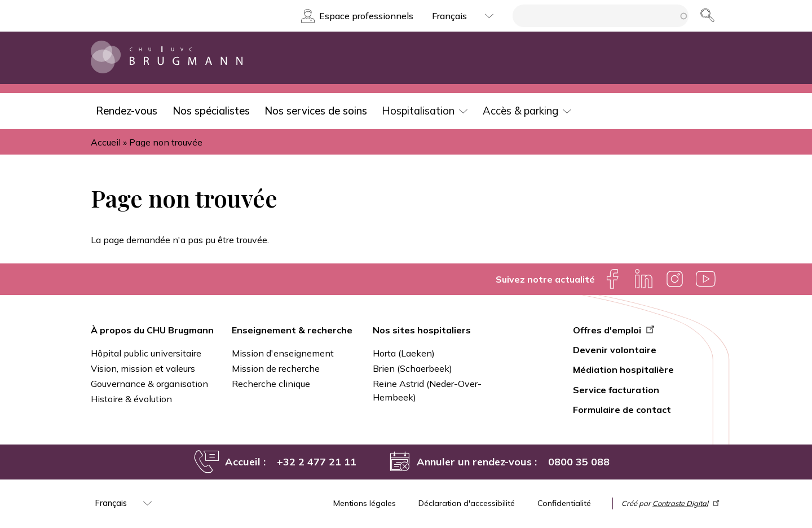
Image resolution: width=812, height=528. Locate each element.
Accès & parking (520, 111)
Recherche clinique (271, 384)
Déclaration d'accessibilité (467, 503)
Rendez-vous (127, 111)
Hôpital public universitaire (146, 353)
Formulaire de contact (622, 410)
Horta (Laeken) (404, 353)
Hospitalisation (418, 111)
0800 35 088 (579, 462)
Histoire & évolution (131, 399)
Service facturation (616, 390)
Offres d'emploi (615, 330)
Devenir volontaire (615, 350)
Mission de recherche (276, 368)
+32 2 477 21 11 (317, 462)
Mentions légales (365, 503)
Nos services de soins (316, 111)
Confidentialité (564, 503)
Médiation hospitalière (623, 369)
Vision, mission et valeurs (143, 368)
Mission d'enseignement (283, 353)
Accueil (106, 142)
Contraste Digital (687, 503)
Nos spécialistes (211, 111)
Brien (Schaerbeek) (412, 368)
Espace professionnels (366, 16)
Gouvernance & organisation (149, 384)
